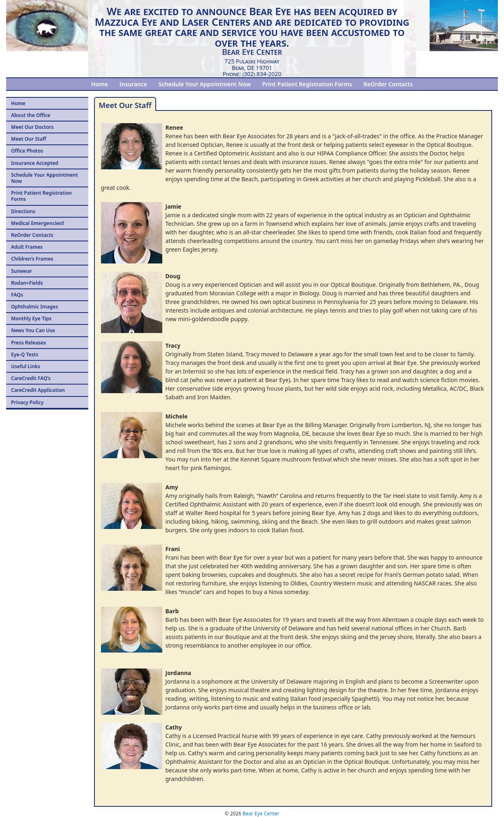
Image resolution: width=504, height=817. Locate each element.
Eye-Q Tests (25, 354)
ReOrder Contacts (388, 84)
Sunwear (21, 271)
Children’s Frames (32, 259)
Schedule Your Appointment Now (205, 84)
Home (100, 84)
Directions (23, 211)
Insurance (133, 84)
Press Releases (28, 343)
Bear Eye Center (261, 814)
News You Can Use (33, 330)
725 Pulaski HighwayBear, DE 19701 (252, 64)
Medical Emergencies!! (38, 223)
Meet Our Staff (29, 139)
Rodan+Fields (27, 283)
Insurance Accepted (35, 163)
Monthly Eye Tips (31, 318)
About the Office (31, 115)
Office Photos (27, 151)
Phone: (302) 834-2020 (252, 74)
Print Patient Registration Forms (307, 84)
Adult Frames (27, 247)
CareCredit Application (38, 390)
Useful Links (26, 366)
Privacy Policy (27, 402)
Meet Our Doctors (32, 127)
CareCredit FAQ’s (31, 378)
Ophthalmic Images (35, 307)
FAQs (17, 295)
